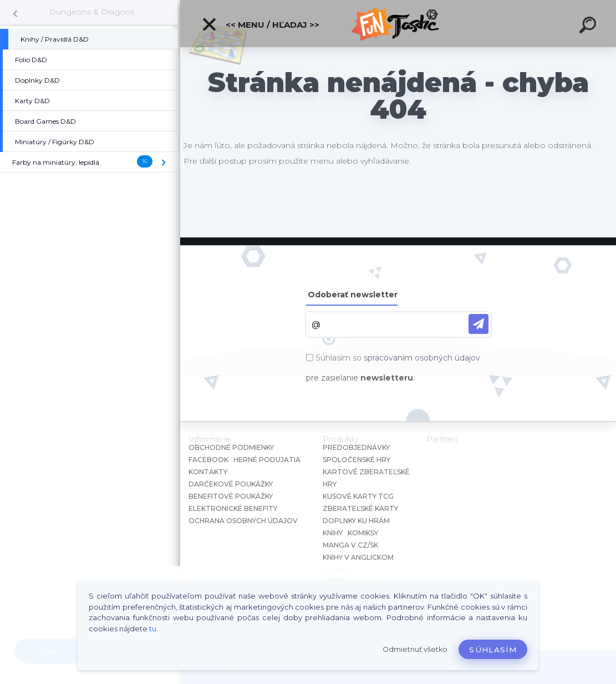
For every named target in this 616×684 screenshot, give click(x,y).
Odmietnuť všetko (415, 649)
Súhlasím (493, 650)
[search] (589, 27)
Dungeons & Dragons (92, 12)
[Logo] (398, 24)
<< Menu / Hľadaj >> (260, 24)
